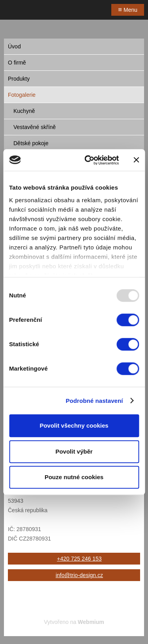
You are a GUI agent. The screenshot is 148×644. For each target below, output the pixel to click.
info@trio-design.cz (79, 575)
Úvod (14, 46)
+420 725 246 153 (79, 559)
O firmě (17, 63)
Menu (128, 10)
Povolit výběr (74, 451)
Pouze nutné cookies (74, 477)
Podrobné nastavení (94, 401)
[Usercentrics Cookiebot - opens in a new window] (88, 160)
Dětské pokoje (31, 143)
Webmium (91, 622)
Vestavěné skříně (35, 127)
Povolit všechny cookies (74, 425)
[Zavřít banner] (136, 160)
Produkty (19, 79)
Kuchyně (24, 111)
